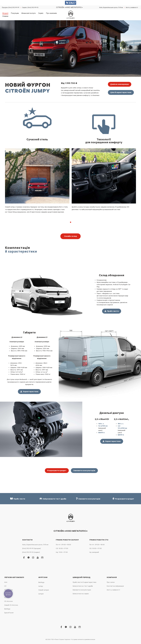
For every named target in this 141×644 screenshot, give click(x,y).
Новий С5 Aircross (11, 605)
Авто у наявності (132, 7)
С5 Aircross (8, 601)
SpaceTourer (9, 613)
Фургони (43, 577)
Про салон (111, 582)
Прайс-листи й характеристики (84, 582)
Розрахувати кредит (57, 471)
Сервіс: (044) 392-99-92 (30, 7)
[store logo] (71, 15)
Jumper (41, 594)
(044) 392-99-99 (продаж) (31, 548)
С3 (5, 586)
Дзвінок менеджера (120, 84)
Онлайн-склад (70, 236)
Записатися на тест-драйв (83, 586)
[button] (71, 222)
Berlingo (7, 609)
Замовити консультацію (84, 471)
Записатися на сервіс (81, 594)
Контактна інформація (115, 586)
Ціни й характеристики (121, 92)
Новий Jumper (44, 590)
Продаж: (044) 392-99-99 (11, 7)
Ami (6, 582)
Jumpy (41, 586)
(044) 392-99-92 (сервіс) (31, 552)
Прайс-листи (18, 499)
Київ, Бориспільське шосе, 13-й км (111, 7)
